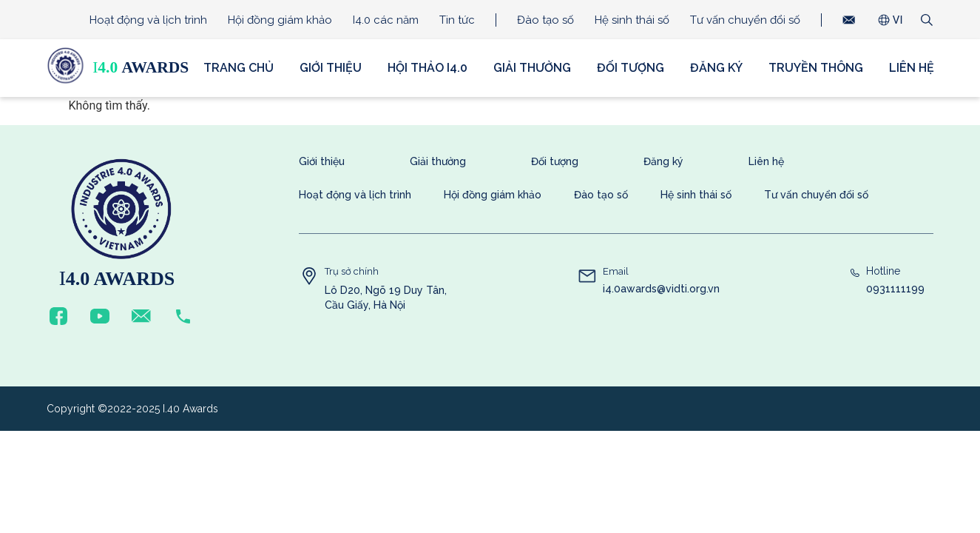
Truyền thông (816, 68)
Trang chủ (239, 68)
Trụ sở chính (352, 271)
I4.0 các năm (386, 20)
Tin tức (457, 20)
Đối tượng (631, 68)
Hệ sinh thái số (632, 20)
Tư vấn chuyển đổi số (745, 20)
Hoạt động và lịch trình (148, 20)
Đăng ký (716, 68)
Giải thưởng (532, 68)
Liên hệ (912, 68)
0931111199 (895, 289)
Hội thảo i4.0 (428, 68)
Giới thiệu (331, 68)
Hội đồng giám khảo (280, 20)
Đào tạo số (545, 20)
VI (898, 20)
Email (616, 271)
